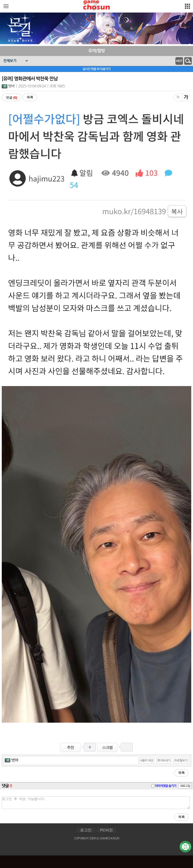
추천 (70, 747)
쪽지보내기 (164, 761)
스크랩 (107, 747)
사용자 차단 (146, 761)
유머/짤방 (96, 51)
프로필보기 (181, 761)
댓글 (12, 98)
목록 (30, 97)
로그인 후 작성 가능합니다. (96, 803)
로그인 (86, 830)
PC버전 (107, 830)
